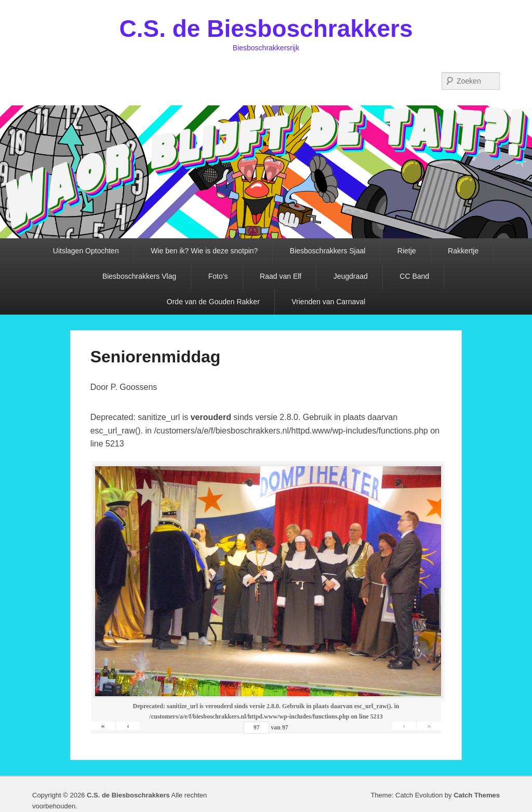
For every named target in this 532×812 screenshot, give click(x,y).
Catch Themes (477, 795)
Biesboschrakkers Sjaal (328, 251)
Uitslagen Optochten (86, 251)
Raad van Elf (281, 276)
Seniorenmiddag (156, 357)
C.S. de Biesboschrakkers (266, 29)
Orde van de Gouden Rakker (213, 302)
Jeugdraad (351, 276)
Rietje (407, 251)
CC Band (414, 276)
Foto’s (218, 276)
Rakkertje (463, 251)
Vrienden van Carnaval (328, 302)
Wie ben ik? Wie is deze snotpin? (204, 251)
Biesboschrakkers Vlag (139, 276)
